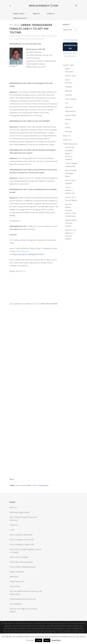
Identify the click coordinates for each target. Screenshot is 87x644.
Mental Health (71, 115)
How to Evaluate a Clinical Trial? (70, 190)
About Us (36, 14)
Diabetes (69, 91)
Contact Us (51, 14)
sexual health (25, 485)
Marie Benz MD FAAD (36, 39)
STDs (34, 485)
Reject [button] (47, 640)
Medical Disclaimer (17, 572)
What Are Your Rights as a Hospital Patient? (23, 610)
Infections (69, 107)
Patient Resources (21, 18)
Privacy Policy (15, 586)
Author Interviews (33, 36)
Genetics (68, 95)
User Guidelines (16, 604)
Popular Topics (20, 14)
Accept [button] (39, 640)
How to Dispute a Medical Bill (21, 535)
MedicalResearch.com (18, 229)
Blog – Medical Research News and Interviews (23, 519)
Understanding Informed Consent (71, 223)
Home (12, 530)
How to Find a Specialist (19, 557)
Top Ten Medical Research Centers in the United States (71, 210)
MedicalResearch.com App (71, 47)
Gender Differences (49, 36)
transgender (43, 485)
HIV (11, 39)
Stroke (68, 127)
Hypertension (70, 111)
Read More (56, 640)
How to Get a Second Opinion (21, 562)
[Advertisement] (34, 391)
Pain (67, 123)
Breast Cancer (71, 76)
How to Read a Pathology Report (71, 173)
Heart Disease (71, 99)
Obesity (68, 119)
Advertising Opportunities (20, 512)
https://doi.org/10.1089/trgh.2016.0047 (29, 254)
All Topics (69, 132)
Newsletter (14, 577)
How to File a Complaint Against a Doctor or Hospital (70, 153)
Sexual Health (19, 39)
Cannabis (68, 87)
